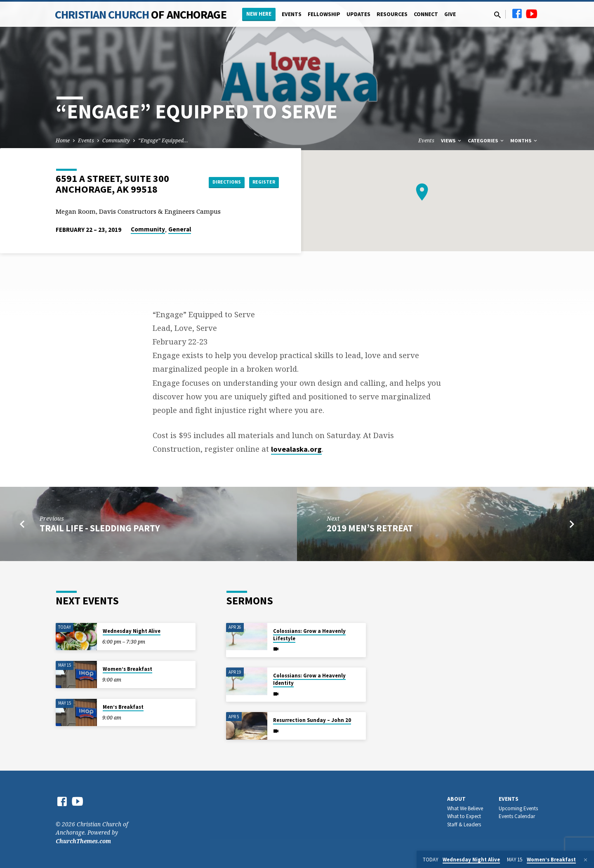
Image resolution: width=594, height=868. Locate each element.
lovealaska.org (296, 449)
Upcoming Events (518, 808)
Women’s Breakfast (127, 669)
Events (292, 14)
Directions (212, 182)
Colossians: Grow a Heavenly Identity (309, 679)
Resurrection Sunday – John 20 (312, 720)
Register (258, 182)
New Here (259, 14)
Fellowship (324, 14)
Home (63, 140)
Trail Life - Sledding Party (100, 528)
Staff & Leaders (464, 824)
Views (452, 140)
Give (450, 14)
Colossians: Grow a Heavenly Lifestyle (309, 635)
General (180, 229)
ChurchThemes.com (83, 841)
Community (116, 140)
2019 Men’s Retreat (370, 528)
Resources (392, 14)
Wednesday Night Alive (132, 631)
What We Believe (465, 808)
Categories (486, 140)
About (456, 799)
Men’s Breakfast (123, 707)
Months (524, 140)
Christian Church (141, 14)
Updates (358, 14)
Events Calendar (517, 816)
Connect (426, 14)
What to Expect (464, 816)
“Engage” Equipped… (163, 140)
